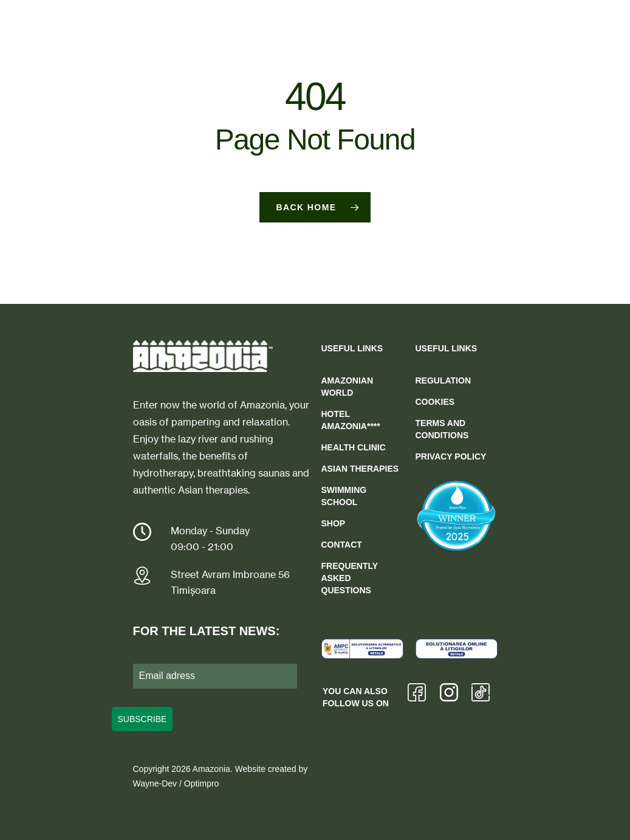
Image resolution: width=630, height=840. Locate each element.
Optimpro (202, 783)
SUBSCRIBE (142, 719)
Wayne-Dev (155, 783)
